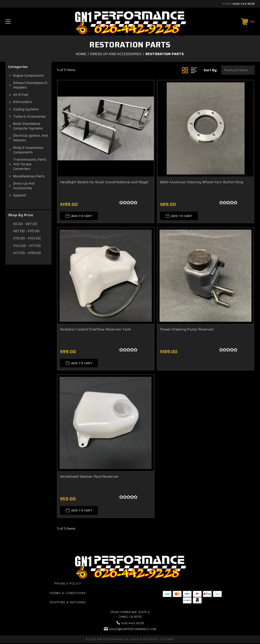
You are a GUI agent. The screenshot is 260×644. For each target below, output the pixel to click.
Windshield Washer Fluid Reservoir (89, 477)
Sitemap (168, 640)
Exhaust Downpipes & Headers (30, 85)
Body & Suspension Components (28, 150)
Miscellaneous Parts (29, 176)
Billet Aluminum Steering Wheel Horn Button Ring (202, 182)
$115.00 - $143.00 (27, 238)
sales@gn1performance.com (132, 630)
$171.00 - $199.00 (27, 253)
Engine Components (28, 76)
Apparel (19, 195)
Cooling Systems (26, 109)
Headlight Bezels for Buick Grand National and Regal (104, 182)
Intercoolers (23, 102)
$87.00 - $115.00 (26, 231)
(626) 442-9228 (244, 4)
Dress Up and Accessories (24, 186)
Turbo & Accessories (30, 116)
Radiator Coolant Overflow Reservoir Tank (95, 329)
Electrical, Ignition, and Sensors (30, 138)
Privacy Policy (68, 584)
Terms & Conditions (68, 593)
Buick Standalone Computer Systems (28, 126)
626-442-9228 (133, 624)
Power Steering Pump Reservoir (187, 329)
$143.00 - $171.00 (27, 246)
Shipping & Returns (68, 603)
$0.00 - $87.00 (25, 224)
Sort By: (211, 70)
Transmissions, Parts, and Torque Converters (30, 164)
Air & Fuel (21, 95)
